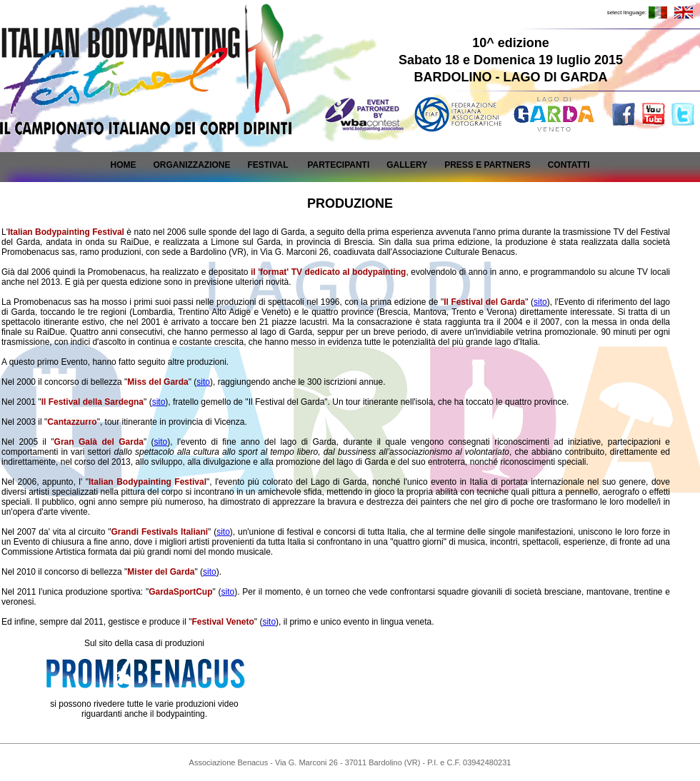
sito (540, 302)
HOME (123, 165)
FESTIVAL (267, 165)
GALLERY (407, 165)
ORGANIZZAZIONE (191, 165)
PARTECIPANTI (338, 165)
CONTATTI (569, 165)
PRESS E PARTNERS (487, 165)
